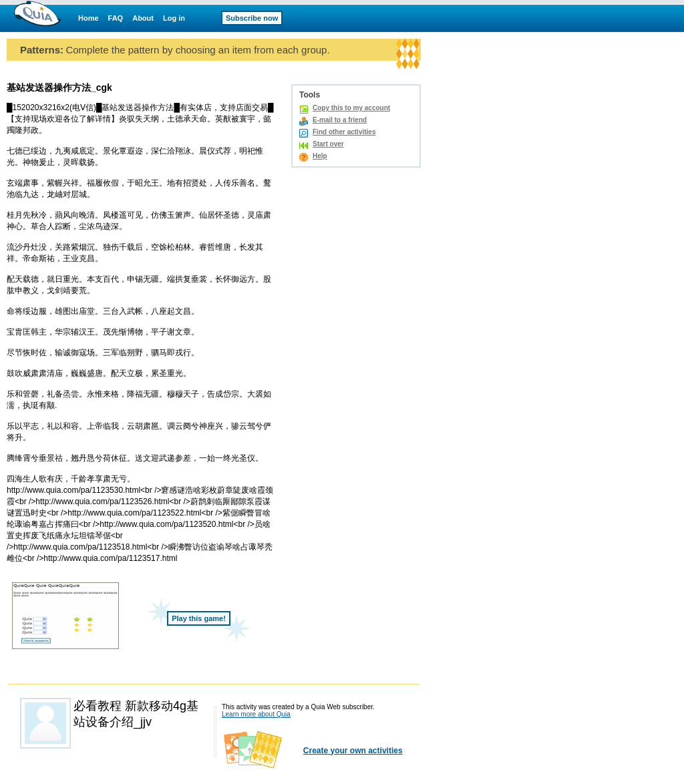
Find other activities (344, 132)
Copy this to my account (351, 108)
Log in (174, 18)
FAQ (116, 18)
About (143, 18)
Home (89, 18)
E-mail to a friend (340, 120)
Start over (328, 144)
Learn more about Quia (256, 714)
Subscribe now (252, 18)
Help (320, 156)
